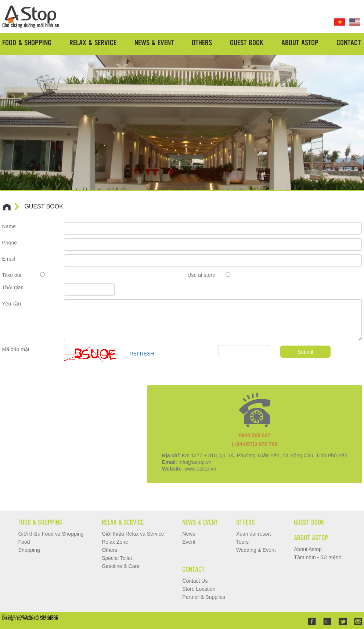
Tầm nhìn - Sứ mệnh (318, 557)
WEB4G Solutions (40, 618)
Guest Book (247, 42)
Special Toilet (117, 558)
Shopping (29, 550)
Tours (242, 542)
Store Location (199, 589)
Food (24, 542)
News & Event (154, 42)
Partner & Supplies (204, 597)
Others (202, 42)
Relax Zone (115, 542)
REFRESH (142, 354)
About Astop (300, 42)
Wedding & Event (256, 550)
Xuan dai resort (254, 534)
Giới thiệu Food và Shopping (51, 534)
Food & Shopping (27, 42)
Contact (349, 42)
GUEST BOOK (44, 206)
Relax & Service (93, 42)
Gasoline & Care (121, 566)
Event (189, 542)
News (189, 534)
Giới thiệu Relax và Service (133, 534)
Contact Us (195, 581)
